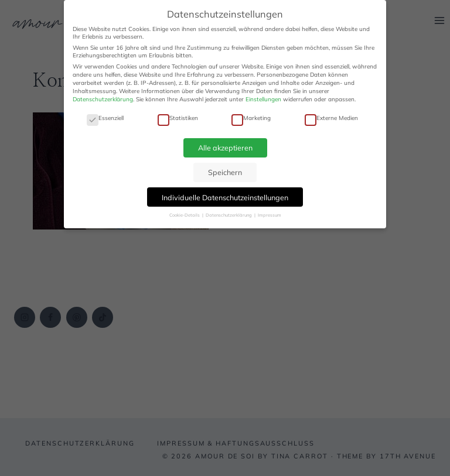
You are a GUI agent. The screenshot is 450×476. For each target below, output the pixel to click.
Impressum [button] (270, 215)
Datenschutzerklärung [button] (229, 215)
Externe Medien (331, 118)
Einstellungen (263, 99)
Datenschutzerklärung (103, 99)
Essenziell (105, 118)
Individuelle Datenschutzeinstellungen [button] (225, 197)
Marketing (251, 118)
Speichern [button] (225, 172)
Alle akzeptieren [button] (225, 148)
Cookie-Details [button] (185, 215)
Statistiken (178, 118)
